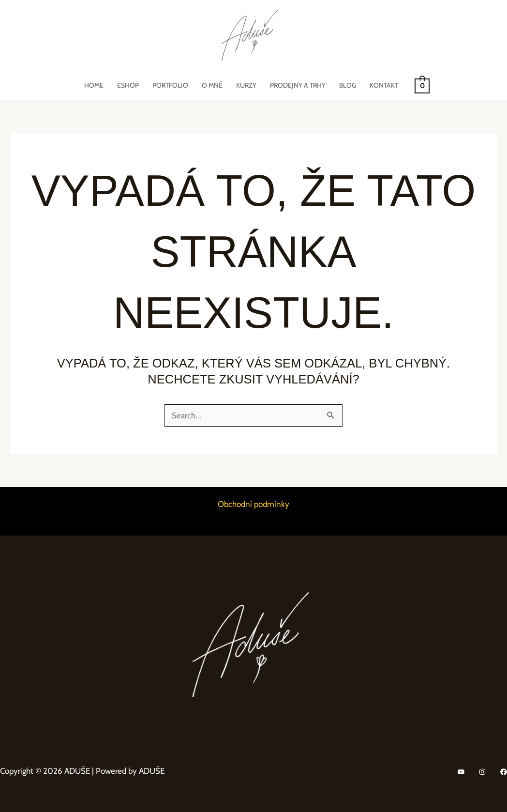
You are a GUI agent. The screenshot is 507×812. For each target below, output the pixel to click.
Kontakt (384, 85)
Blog (348, 85)
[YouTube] (461, 772)
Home (94, 85)
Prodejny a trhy (298, 85)
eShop (128, 85)
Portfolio (170, 85)
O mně (212, 85)
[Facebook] (504, 772)
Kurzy (246, 85)
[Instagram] (482, 772)
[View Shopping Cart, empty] (422, 85)
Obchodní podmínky (253, 504)
